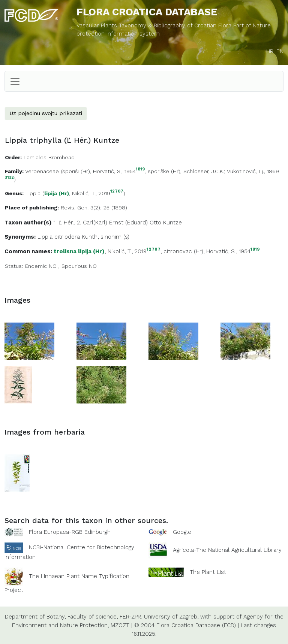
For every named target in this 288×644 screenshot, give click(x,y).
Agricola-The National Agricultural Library (227, 550)
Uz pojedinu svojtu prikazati (46, 113)
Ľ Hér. (66, 223)
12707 (117, 192)
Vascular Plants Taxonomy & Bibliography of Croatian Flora (155, 25)
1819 (140, 170)
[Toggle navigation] (15, 81)
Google (182, 532)
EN (280, 51)
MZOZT (120, 625)
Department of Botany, (35, 617)
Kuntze (172, 223)
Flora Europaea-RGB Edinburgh (70, 532)
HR (270, 51)
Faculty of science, (93, 617)
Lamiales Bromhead (49, 157)
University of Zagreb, (171, 617)
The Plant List (208, 572)
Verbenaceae (42, 171)
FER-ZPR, (131, 617)
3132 (9, 178)
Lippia (33, 193)
